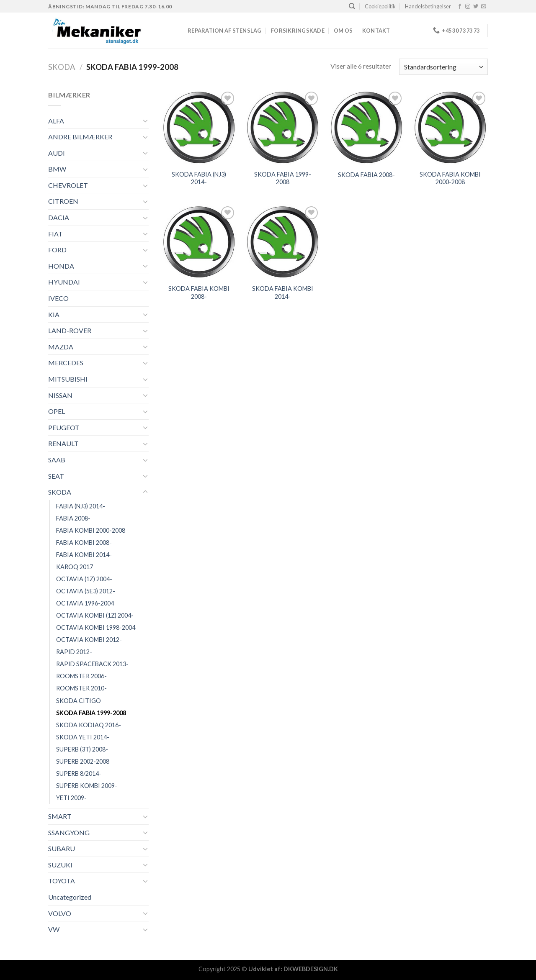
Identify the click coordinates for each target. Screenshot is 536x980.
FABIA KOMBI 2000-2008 (91, 530)
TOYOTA (62, 881)
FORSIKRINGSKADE (298, 31)
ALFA (56, 121)
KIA (54, 314)
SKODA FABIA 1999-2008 (91, 713)
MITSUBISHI (68, 379)
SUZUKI (60, 865)
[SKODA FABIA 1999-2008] (283, 127)
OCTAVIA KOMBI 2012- (89, 640)
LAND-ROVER (70, 330)
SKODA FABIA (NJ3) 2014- (199, 178)
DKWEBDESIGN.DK (311, 969)
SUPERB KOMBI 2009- (87, 786)
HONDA (61, 266)
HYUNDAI (64, 282)
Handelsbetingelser (428, 6)
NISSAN (60, 395)
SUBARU (62, 848)
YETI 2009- (71, 798)
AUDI (57, 153)
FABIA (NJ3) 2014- (81, 506)
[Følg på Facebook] (460, 7)
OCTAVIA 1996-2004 (85, 603)
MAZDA (61, 347)
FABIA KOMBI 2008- (84, 543)
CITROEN (63, 201)
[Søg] (352, 6)
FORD (57, 250)
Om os (343, 31)
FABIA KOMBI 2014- (84, 555)
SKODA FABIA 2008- (366, 175)
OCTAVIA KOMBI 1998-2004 (96, 627)
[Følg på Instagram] (468, 7)
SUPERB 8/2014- (79, 773)
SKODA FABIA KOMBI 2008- (199, 292)
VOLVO (60, 913)
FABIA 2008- (73, 518)
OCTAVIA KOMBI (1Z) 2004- (95, 615)
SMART (60, 816)
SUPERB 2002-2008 (83, 761)
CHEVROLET (68, 185)
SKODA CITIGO (79, 701)
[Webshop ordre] (443, 67)
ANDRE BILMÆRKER (80, 137)
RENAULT (63, 443)
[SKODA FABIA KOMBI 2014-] (283, 242)
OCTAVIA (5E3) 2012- (86, 591)
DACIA (59, 217)
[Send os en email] (484, 7)
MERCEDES (66, 363)
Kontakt (376, 31)
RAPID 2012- (74, 652)
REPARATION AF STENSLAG (225, 31)
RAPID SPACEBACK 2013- (92, 664)
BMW (57, 169)
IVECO (58, 298)
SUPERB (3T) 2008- (82, 749)
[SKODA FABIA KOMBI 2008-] (199, 242)
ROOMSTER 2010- (81, 688)
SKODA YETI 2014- (83, 737)
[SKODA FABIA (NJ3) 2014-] (199, 127)
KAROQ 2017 (75, 567)
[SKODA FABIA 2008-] (366, 127)
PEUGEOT (64, 427)
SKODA (62, 67)
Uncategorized (70, 897)
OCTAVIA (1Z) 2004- (84, 579)
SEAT (56, 476)
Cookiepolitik (380, 6)
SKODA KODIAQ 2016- (89, 725)
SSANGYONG (69, 832)
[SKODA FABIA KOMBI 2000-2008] (450, 127)
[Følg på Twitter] (476, 7)
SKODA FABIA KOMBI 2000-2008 (450, 178)
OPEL (57, 411)
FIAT (55, 234)
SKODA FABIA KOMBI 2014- (283, 292)
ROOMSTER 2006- (81, 676)
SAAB (57, 460)
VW (54, 929)
